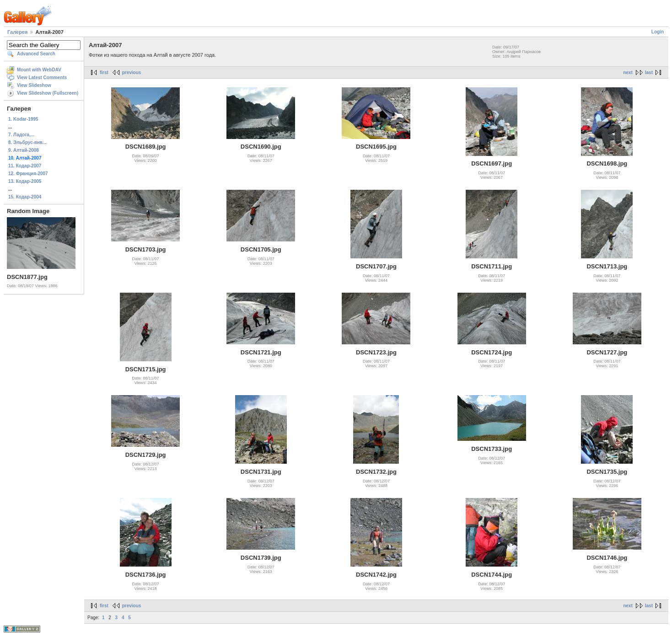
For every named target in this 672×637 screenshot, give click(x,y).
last (649, 72)
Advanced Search (36, 54)
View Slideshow (34, 85)
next (628, 72)
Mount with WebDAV (39, 70)
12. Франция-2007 (28, 174)
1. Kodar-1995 (23, 119)
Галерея (17, 32)
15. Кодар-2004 (25, 197)
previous (132, 72)
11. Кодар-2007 (25, 166)
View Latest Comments (42, 78)
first (104, 72)
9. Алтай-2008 (24, 150)
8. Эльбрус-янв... (27, 142)
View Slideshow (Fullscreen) (48, 93)
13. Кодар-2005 (25, 181)
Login (658, 32)
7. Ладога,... (21, 135)
